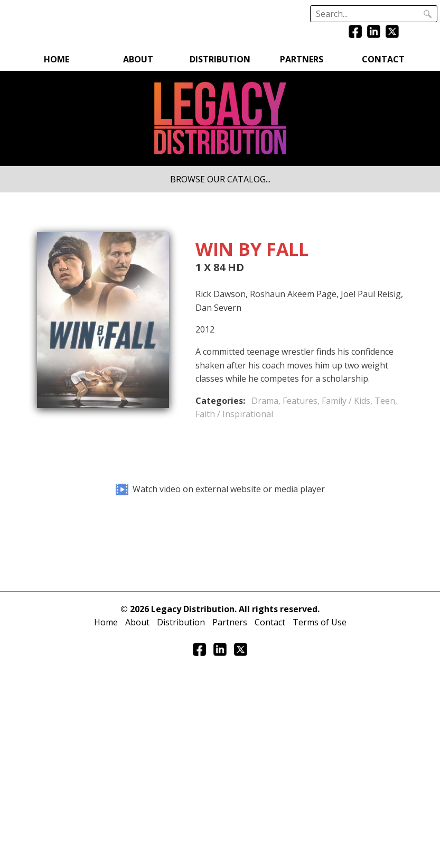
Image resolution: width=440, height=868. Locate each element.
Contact (383, 59)
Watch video (220, 489)
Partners (302, 59)
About (138, 59)
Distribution (220, 59)
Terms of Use (320, 622)
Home (57, 59)
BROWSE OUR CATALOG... (220, 179)
